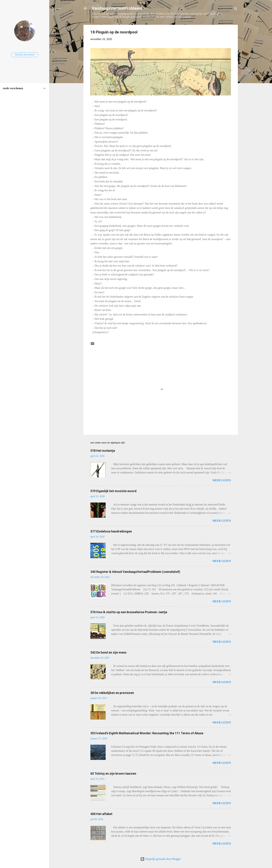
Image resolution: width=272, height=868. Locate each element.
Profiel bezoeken (25, 55)
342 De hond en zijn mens (108, 652)
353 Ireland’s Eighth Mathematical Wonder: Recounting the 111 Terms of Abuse (147, 733)
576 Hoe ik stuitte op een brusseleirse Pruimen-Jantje (129, 612)
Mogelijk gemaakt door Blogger (161, 859)
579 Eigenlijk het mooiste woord (113, 491)
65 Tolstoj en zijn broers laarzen (113, 774)
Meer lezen (222, 480)
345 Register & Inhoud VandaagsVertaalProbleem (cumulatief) (135, 572)
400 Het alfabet (101, 814)
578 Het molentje (103, 451)
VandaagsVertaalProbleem (117, 8)
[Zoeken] (236, 9)
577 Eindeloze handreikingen (111, 531)
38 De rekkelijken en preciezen (112, 693)
